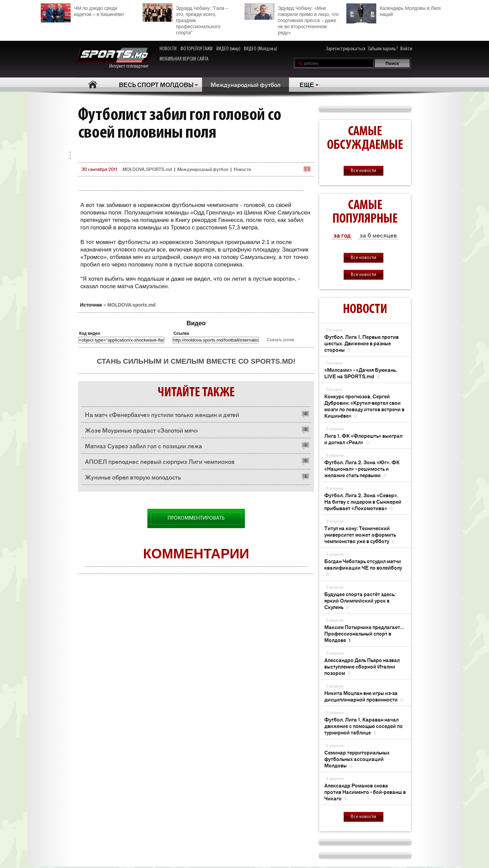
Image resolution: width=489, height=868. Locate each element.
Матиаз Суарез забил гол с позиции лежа (143, 446)
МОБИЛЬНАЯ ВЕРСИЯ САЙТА (184, 59)
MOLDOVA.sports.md (131, 305)
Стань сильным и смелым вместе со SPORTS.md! (196, 361)
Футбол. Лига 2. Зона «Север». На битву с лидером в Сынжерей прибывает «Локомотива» (363, 501)
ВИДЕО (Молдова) (260, 49)
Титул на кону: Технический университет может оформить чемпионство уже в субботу (360, 534)
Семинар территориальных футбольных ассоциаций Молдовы (357, 759)
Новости (242, 169)
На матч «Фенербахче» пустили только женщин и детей (162, 414)
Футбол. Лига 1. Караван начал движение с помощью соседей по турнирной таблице (364, 726)
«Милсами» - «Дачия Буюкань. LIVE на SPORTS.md (361, 373)
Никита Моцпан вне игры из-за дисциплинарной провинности (364, 696)
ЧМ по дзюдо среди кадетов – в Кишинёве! (83, 10)
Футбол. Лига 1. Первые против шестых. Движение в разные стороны (361, 343)
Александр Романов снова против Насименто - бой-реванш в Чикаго (365, 792)
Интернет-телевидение (114, 58)
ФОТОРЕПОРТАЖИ (196, 49)
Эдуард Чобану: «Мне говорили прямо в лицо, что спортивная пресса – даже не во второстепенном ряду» (292, 19)
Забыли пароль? (383, 49)
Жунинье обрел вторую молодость (133, 477)
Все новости (364, 171)
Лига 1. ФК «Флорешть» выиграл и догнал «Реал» (363, 439)
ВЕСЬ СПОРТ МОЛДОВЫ (156, 84)
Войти (406, 49)
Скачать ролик (280, 340)
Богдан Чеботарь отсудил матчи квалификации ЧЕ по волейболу (363, 567)
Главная (93, 84)
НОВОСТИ (168, 49)
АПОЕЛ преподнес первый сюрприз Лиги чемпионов (160, 461)
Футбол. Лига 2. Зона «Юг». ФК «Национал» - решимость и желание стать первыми (362, 468)
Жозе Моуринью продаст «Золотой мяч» (141, 430)
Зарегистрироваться (346, 49)
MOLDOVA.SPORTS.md (147, 169)
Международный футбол (246, 84)
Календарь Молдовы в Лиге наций (394, 10)
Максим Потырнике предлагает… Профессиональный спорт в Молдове (364, 633)
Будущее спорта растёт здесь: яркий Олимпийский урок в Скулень (360, 600)
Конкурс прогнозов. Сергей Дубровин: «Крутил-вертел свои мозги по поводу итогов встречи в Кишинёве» (364, 406)
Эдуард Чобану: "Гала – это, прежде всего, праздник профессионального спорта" (185, 19)
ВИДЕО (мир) (228, 49)
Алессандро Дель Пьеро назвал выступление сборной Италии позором (362, 666)
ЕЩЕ (307, 84)
